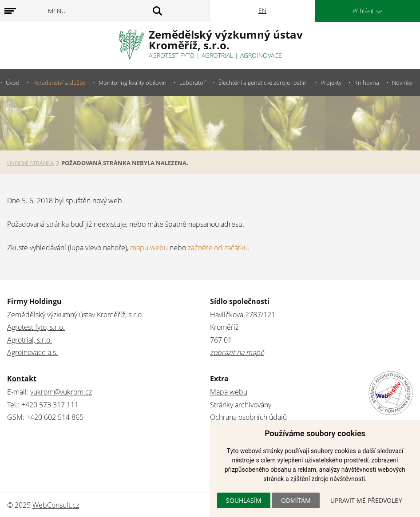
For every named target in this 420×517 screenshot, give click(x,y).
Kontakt (22, 379)
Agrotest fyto (172, 55)
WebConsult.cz (56, 505)
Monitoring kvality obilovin (133, 83)
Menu (57, 11)
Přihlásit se (368, 11)
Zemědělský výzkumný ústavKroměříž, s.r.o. (226, 40)
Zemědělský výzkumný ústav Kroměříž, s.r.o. (75, 315)
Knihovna (367, 83)
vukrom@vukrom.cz (61, 392)
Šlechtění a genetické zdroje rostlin (263, 83)
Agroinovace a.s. (32, 352)
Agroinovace (261, 55)
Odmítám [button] (296, 500)
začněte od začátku (218, 248)
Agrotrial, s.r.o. (30, 340)
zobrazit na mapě (237, 352)
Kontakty (17, 109)
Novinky (402, 83)
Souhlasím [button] (244, 500)
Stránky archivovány (241, 405)
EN (262, 10)
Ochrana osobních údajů (248, 417)
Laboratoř (192, 83)
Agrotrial (217, 55)
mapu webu (149, 248)
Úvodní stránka (31, 163)
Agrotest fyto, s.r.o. (36, 327)
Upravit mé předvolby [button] (366, 500)
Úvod (13, 83)
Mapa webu (229, 392)
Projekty (331, 83)
